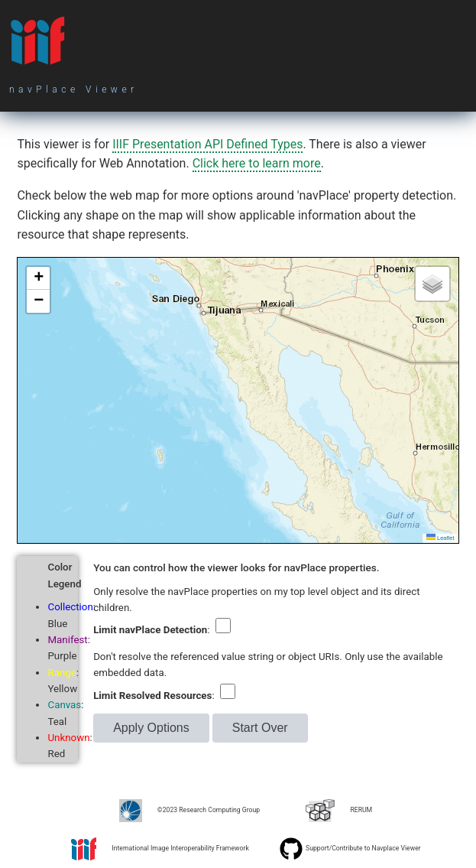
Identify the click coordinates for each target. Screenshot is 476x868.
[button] (38, 278)
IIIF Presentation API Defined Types (207, 144)
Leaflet (440, 538)
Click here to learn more (257, 163)
